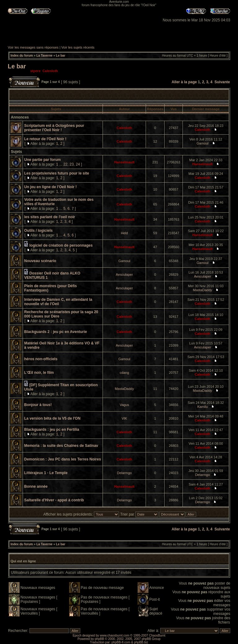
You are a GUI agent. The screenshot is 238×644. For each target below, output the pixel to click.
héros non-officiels (41, 359)
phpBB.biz (141, 642)
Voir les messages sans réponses (33, 47)
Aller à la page (184, 82)
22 (65, 164)
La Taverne (44, 56)
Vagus (124, 405)
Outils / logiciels (38, 231)
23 (71, 164)
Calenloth (50, 71)
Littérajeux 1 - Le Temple (46, 473)
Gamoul (203, 143)
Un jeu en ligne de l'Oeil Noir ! (51, 187)
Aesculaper (124, 274)
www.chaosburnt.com (115, 635)
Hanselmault (124, 162)
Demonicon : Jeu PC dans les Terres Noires (63, 459)
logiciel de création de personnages (61, 245)
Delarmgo (124, 473)
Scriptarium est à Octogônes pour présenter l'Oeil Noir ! (54, 128)
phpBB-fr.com (121, 642)
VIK (124, 418)
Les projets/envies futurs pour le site (57, 173)
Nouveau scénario (40, 261)
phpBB (99, 639)
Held (124, 233)
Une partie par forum (42, 160)
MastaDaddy (203, 290)
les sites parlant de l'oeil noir (50, 217)
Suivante (222, 82)
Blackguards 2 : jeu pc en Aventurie (56, 332)
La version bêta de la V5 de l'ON (52, 418)
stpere (35, 71)
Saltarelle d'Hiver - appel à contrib (54, 500)
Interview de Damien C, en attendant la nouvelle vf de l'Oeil (58, 302)
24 (78, 164)
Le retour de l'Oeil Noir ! (45, 139)
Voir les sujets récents (78, 47)
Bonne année (36, 486)
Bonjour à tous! (38, 405)
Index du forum (22, 56)
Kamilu (203, 407)
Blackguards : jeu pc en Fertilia (52, 430)
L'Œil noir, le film (39, 373)
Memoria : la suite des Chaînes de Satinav (61, 446)
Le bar (61, 56)
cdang (124, 373)
